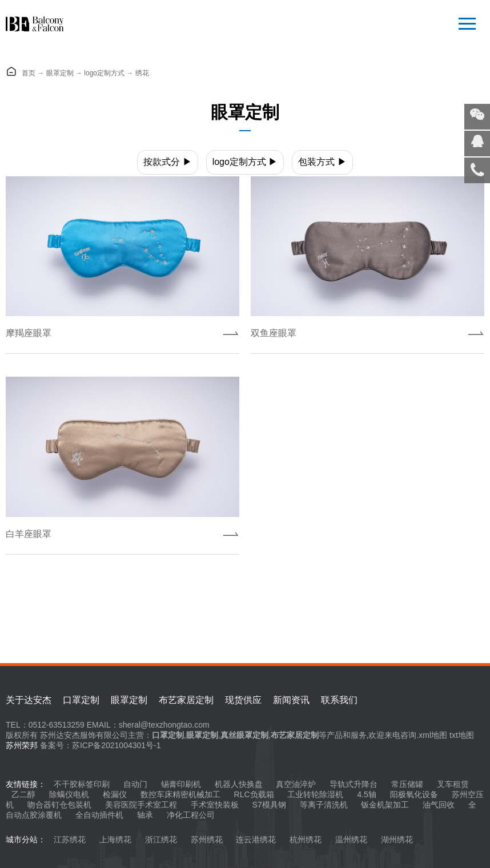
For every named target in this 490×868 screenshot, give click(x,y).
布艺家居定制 (186, 700)
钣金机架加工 (385, 805)
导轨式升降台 (354, 784)
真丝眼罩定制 (244, 735)
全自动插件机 (99, 815)
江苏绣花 (70, 839)
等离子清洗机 (324, 805)
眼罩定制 (60, 73)
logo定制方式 (104, 73)
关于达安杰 (29, 700)
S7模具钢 (269, 805)
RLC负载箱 (254, 794)
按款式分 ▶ (167, 162)
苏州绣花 (207, 839)
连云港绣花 (256, 839)
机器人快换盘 (239, 784)
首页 (29, 73)
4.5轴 (366, 794)
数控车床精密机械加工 (180, 794)
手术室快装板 (215, 805)
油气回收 (439, 805)
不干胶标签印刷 (82, 784)
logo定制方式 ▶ (245, 162)
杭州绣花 (306, 839)
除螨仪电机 (69, 794)
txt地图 (462, 735)
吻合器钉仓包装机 (59, 805)
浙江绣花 (161, 839)
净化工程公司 (191, 815)
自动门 (135, 784)
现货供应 (243, 700)
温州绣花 (351, 839)
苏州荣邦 (22, 745)
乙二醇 (23, 794)
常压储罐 (407, 784)
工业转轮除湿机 (315, 794)
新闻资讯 (291, 700)
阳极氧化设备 (414, 794)
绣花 (142, 73)
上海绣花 (115, 839)
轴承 (145, 815)
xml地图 (433, 735)
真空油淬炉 (296, 784)
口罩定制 (81, 700)
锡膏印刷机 (181, 784)
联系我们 (339, 700)
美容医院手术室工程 (141, 805)
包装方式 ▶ (322, 162)
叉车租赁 (453, 784)
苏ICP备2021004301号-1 (117, 745)
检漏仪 (115, 794)
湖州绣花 (397, 839)
